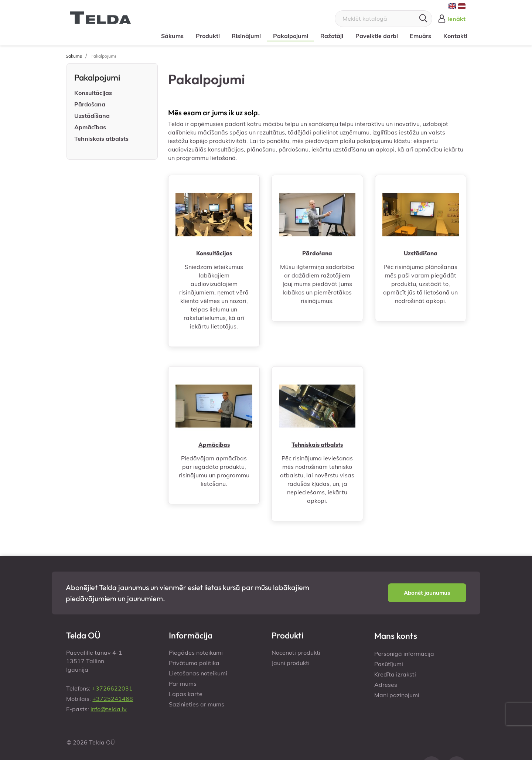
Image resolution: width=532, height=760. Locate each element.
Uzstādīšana (92, 116)
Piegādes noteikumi (196, 652)
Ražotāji (330, 36)
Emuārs (418, 36)
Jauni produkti (291, 663)
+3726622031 (112, 688)
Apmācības (90, 127)
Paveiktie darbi (374, 36)
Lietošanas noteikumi (198, 673)
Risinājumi (244, 36)
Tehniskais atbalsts (101, 139)
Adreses (386, 685)
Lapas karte (186, 694)
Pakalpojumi (288, 36)
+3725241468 (113, 699)
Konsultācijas (93, 93)
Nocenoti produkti (296, 652)
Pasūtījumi (389, 664)
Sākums (170, 36)
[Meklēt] (383, 19)
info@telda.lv (109, 709)
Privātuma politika (194, 663)
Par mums (183, 684)
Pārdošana (90, 104)
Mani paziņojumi (397, 695)
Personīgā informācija (404, 654)
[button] (427, 593)
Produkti (205, 36)
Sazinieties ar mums (197, 704)
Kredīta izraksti (395, 674)
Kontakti (453, 36)
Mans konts (396, 636)
